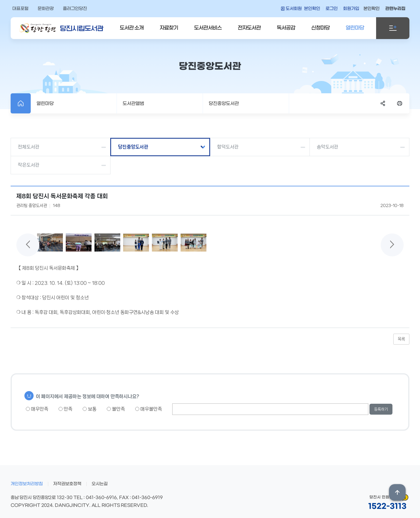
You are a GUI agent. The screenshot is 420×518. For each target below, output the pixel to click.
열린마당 (355, 28)
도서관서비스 (208, 28)
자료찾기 (169, 28)
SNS (383, 103)
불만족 (116, 409)
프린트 (400, 103)
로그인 (332, 9)
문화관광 (46, 9)
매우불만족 (149, 409)
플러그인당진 (75, 9)
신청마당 (320, 28)
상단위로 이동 (397, 492)
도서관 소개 (132, 28)
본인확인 (312, 9)
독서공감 (286, 28)
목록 (401, 339)
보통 (90, 409)
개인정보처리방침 (27, 484)
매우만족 (37, 409)
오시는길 (100, 484)
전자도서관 (249, 28)
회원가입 (351, 9)
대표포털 (20, 9)
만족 (65, 409)
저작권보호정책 (67, 484)
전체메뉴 (393, 28)
